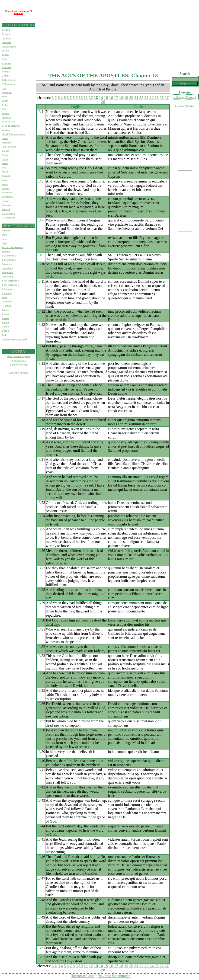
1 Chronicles (8, 80)
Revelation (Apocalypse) (14, 339)
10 (81, 98)
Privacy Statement (114, 976)
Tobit (4, 97)
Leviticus (6, 38)
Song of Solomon (11, 126)
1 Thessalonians (10, 281)
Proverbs (6, 118)
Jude (4, 335)
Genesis (6, 30)
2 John (5, 327)
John (4, 243)
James (5, 310)
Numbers (6, 42)
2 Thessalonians (10, 285)
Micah (5, 184)
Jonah (5, 180)
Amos (5, 172)
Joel (4, 168)
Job (4, 109)
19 (126, 98)
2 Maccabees (9, 218)
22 (141, 98)
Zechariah (7, 205)
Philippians (8, 272)
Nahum (6, 189)
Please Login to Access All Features (19, 12)
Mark (4, 235)
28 (103, 102)
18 (121, 98)
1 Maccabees (9, 214)
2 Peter (5, 318)
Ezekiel (6, 155)
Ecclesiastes (8, 122)
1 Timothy (7, 289)
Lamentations (9, 147)
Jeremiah (7, 143)
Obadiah (6, 176)
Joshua (6, 51)
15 (106, 98)
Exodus (6, 34)
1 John (5, 323)
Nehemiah (7, 93)
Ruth (4, 59)
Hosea (5, 163)
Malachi (6, 209)
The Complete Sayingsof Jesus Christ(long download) (19, 361)
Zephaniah (7, 197)
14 (101, 98)
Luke (4, 239)
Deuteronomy (9, 47)
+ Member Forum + (185, 97)
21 (136, 98)
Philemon (7, 302)
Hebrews (6, 306)
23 (146, 98)
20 (131, 98)
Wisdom (6, 130)
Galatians (7, 264)
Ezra (4, 88)
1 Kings (6, 72)
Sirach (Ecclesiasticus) (14, 134)
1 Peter (5, 314)
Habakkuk (7, 193)
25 (157, 98)
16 (111, 98)
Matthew (6, 231)
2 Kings (6, 76)
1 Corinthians (9, 256)
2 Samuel (7, 67)
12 (91, 98)
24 (151, 98)
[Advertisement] (109, 34)
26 (162, 98)
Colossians (8, 277)
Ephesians (7, 268)
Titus (4, 298)
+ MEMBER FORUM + (19, 373)
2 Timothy (7, 293)
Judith (5, 101)
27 (167, 98)
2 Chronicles (8, 84)
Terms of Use (83, 976)
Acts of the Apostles (12, 247)
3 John (5, 331)
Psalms (6, 113)
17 (116, 98)
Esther (5, 105)
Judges (6, 55)
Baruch (6, 151)
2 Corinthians (9, 260)
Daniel (5, 159)
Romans (6, 252)
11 (86, 98)
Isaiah (5, 138)
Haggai (5, 201)
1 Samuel (7, 63)
